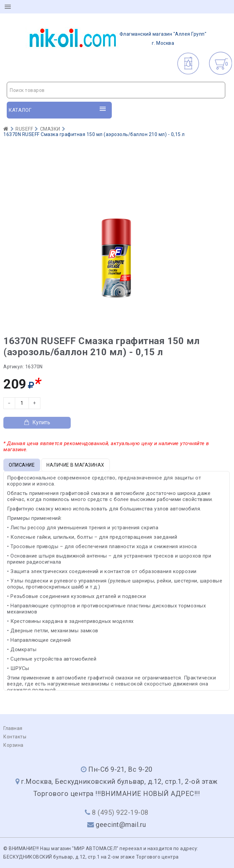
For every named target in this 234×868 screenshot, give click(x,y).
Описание (22, 465)
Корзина (13, 745)
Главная (13, 728)
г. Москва (116, 38)
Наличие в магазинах (75, 465)
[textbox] (116, 90)
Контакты (15, 737)
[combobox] (116, 90)
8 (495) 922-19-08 (120, 812)
